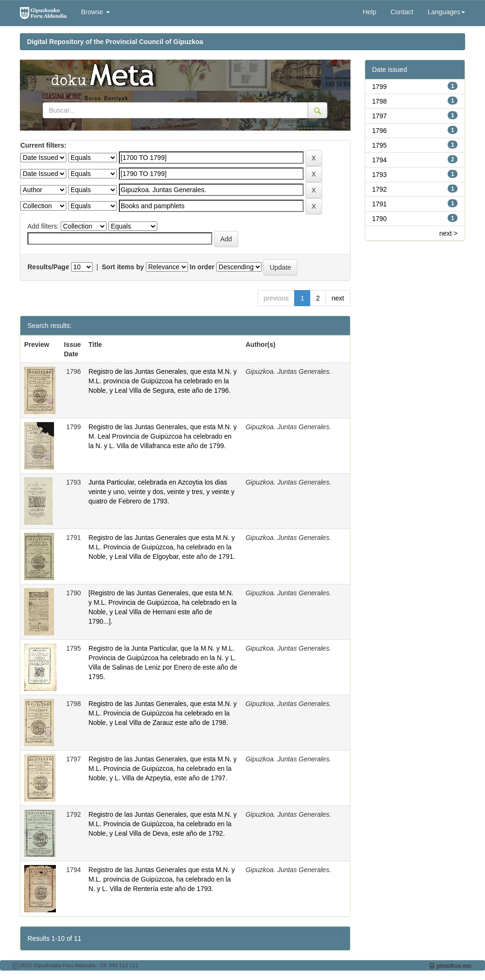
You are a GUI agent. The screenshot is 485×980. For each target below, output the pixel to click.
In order (202, 267)
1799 (380, 87)
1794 (380, 160)
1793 (380, 175)
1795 (380, 145)
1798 (380, 101)
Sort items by (123, 267)
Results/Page (48, 267)
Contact (402, 12)
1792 (380, 189)
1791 (380, 204)
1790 (380, 219)
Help (370, 12)
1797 (380, 116)
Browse (95, 12)
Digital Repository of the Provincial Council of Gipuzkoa (115, 42)
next (338, 298)
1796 (380, 131)
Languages (446, 12)
